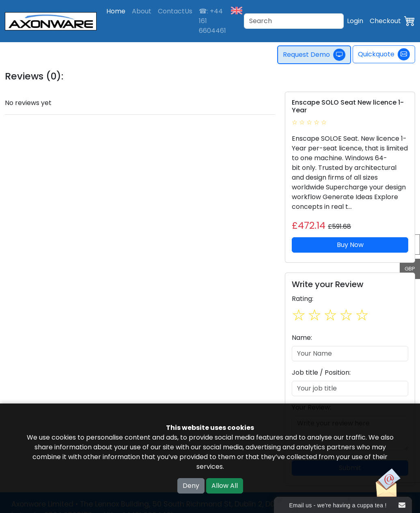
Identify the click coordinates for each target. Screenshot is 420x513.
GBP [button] (410, 269)
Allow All (225, 486)
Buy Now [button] (350, 245)
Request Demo (316, 55)
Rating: (303, 299)
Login (355, 21)
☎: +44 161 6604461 (212, 21)
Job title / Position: (321, 372)
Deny (191, 486)
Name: (302, 338)
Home (116, 11)
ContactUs (175, 11)
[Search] (294, 21)
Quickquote (384, 54)
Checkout (385, 21)
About (142, 11)
